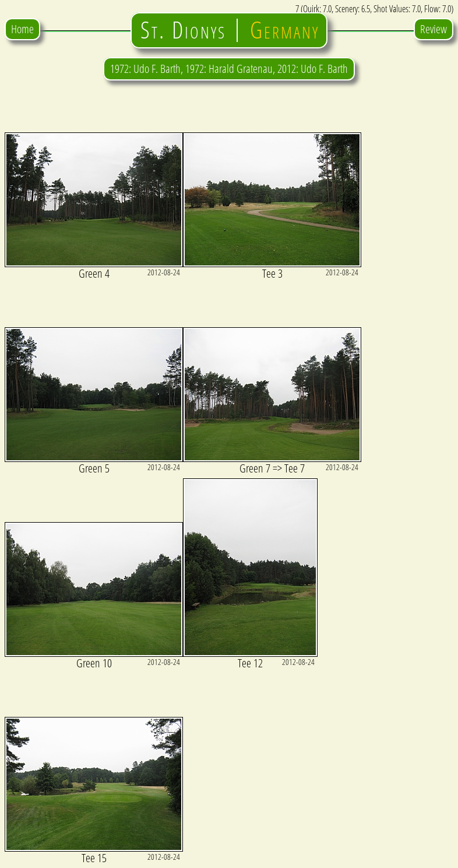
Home (22, 29)
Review (434, 29)
